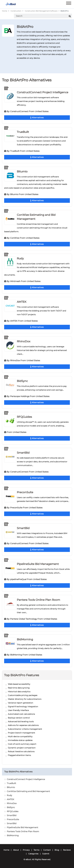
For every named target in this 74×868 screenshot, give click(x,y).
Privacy (26, 850)
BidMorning (25, 639)
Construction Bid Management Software (41, 11)
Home (5, 11)
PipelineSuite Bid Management (38, 564)
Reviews (67, 850)
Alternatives (37, 118)
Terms (36, 850)
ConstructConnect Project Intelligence (43, 92)
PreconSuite (25, 492)
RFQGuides (24, 417)
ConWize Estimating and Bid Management (28, 791)
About (16, 850)
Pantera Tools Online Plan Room (38, 600)
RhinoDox (24, 341)
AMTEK (22, 302)
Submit (46, 854)
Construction (16, 11)
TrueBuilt (23, 132)
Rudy (20, 258)
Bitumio (22, 171)
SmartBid (23, 453)
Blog (57, 850)
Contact (47, 850)
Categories (33, 854)
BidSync (22, 381)
